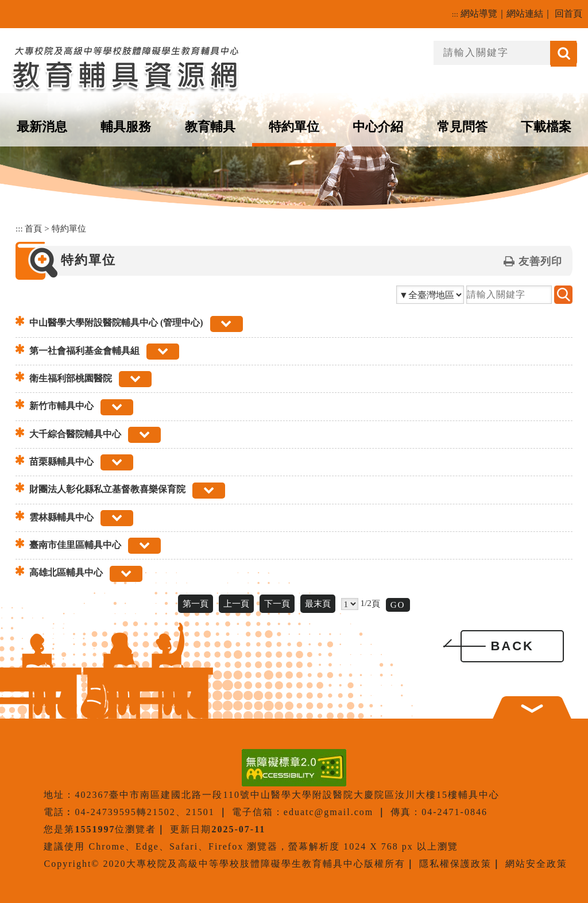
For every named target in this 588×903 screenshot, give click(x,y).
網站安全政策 (536, 864)
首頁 (33, 228)
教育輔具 (210, 127)
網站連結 (525, 13)
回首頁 (568, 13)
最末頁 (318, 603)
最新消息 (42, 127)
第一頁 (196, 603)
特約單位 (294, 127)
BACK (512, 646)
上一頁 (236, 603)
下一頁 (277, 603)
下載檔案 (546, 127)
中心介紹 (378, 127)
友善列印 (540, 261)
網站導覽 (479, 13)
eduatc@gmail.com (328, 812)
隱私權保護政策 (455, 864)
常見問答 (462, 127)
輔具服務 (126, 127)
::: (455, 14)
